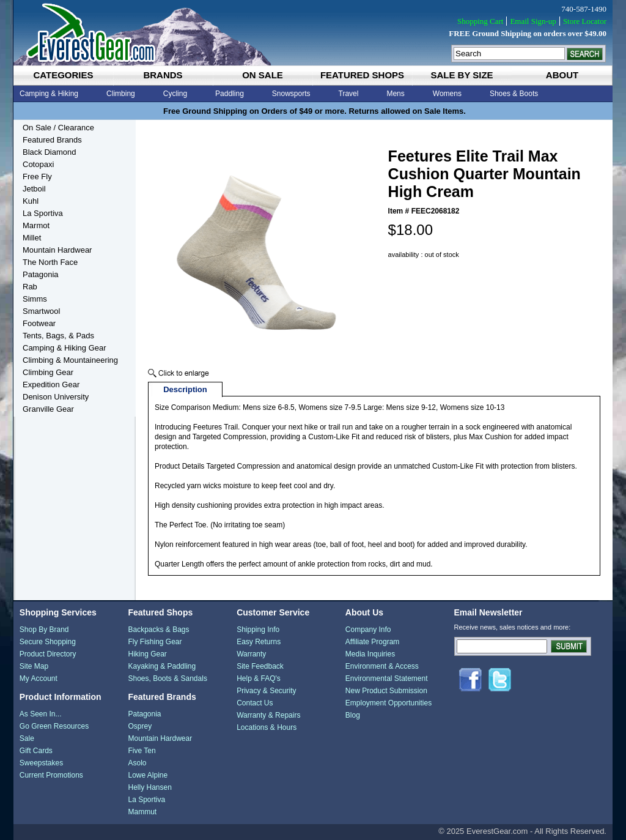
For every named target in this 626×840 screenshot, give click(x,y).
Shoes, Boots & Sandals (167, 678)
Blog (353, 715)
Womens (447, 94)
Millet (32, 238)
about (562, 75)
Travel (349, 94)
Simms (35, 299)
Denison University (56, 397)
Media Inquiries (370, 654)
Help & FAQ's (259, 678)
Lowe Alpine (148, 775)
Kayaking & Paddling (162, 666)
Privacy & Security (266, 691)
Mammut (142, 812)
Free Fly (37, 177)
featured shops (362, 75)
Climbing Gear (48, 372)
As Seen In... (41, 714)
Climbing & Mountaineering (70, 360)
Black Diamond (49, 152)
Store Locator (585, 21)
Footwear (39, 323)
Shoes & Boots (514, 94)
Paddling (230, 94)
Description (185, 389)
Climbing (121, 94)
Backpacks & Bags (158, 630)
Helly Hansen (149, 787)
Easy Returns (259, 642)
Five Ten (142, 751)
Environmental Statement (387, 678)
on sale (263, 75)
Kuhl (31, 201)
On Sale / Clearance (58, 128)
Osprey (140, 726)
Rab (30, 287)
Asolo (137, 763)
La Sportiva (43, 213)
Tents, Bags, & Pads (58, 336)
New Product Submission (386, 691)
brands (163, 75)
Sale (27, 738)
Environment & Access (382, 666)
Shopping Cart (480, 21)
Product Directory (48, 654)
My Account (39, 678)
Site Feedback (260, 666)
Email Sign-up (533, 21)
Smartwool (41, 311)
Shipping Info (258, 630)
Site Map (34, 666)
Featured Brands (52, 140)
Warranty (251, 654)
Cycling (175, 94)
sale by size (462, 75)
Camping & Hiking (49, 94)
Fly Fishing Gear (155, 642)
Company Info (368, 630)
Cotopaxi (38, 164)
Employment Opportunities (388, 703)
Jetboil (34, 189)
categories (63, 75)
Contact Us (255, 703)
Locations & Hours (267, 727)
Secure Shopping (48, 642)
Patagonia (41, 274)
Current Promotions (51, 775)
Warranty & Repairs (268, 715)
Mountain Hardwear (57, 250)
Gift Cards (36, 751)
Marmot (36, 225)
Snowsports (291, 94)
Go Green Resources (54, 726)
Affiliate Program (372, 642)
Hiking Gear (147, 654)
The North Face (50, 262)
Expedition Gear (51, 385)
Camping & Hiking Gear (64, 348)
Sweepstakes (41, 763)
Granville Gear (48, 409)
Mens (395, 94)
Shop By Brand (44, 630)
